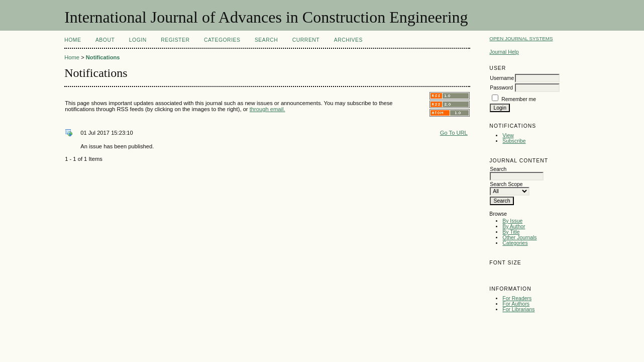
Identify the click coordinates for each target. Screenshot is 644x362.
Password (501, 88)
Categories (515, 243)
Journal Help (504, 52)
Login (138, 40)
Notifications (103, 57)
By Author (514, 227)
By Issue (512, 221)
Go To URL (454, 133)
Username (502, 78)
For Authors (516, 304)
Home (73, 40)
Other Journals (519, 238)
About (105, 40)
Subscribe (514, 141)
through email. (267, 109)
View (508, 135)
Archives (348, 40)
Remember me (519, 99)
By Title (511, 232)
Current (306, 40)
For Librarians (518, 309)
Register (175, 40)
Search (266, 40)
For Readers (517, 298)
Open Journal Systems (521, 38)
